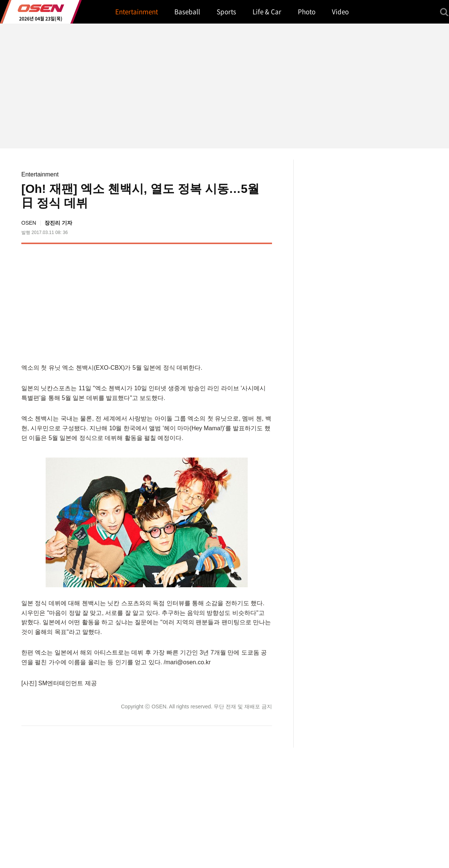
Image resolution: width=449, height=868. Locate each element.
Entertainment (40, 174)
